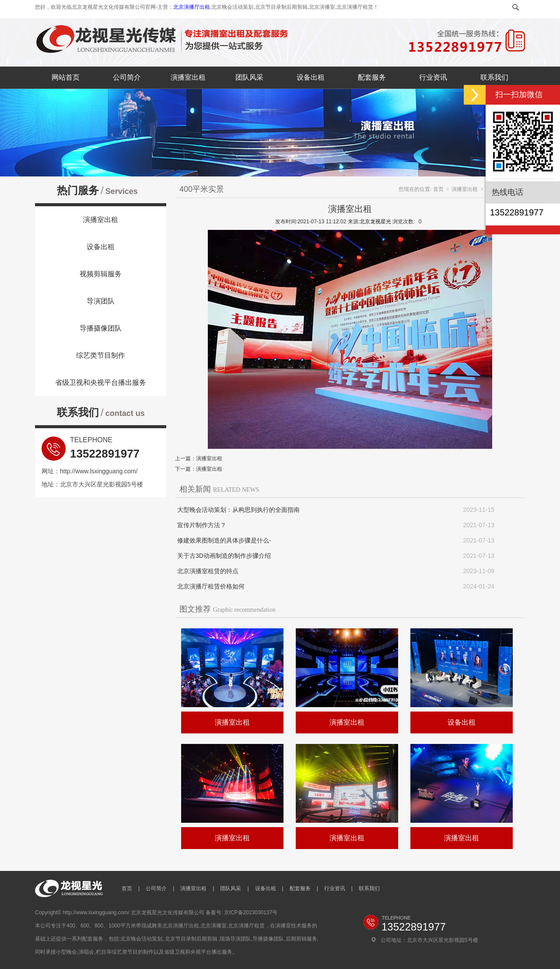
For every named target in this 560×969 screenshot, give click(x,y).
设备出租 (311, 77)
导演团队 (101, 301)
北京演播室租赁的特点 (208, 571)
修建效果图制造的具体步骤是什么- (224, 540)
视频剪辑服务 (101, 274)
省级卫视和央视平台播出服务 (101, 382)
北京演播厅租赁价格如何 (211, 586)
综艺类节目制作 (101, 355)
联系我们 (494, 77)
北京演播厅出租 (192, 7)
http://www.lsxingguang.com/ (99, 471)
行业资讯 (433, 77)
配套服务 (372, 77)
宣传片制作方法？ (202, 525)
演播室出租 (188, 77)
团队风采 (249, 77)
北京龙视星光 (375, 222)
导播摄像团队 (101, 328)
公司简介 (127, 77)
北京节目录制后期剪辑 (191, 939)
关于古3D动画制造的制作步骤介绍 (224, 556)
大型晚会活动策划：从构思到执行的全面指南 (238, 510)
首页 (438, 189)
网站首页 (66, 77)
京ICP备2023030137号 (251, 913)
